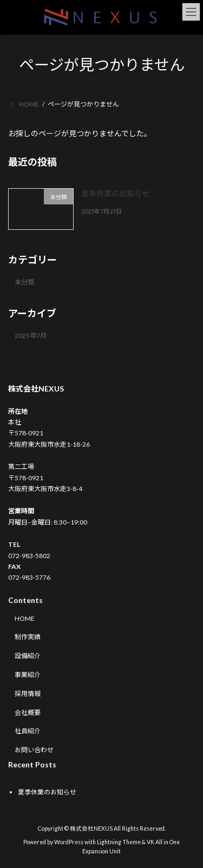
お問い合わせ (34, 750)
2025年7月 (31, 336)
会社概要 (28, 713)
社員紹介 (28, 731)
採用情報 (28, 694)
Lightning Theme (119, 842)
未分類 (24, 281)
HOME (25, 618)
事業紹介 (28, 675)
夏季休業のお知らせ (115, 193)
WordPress (69, 842)
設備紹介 (28, 656)
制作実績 (28, 637)
